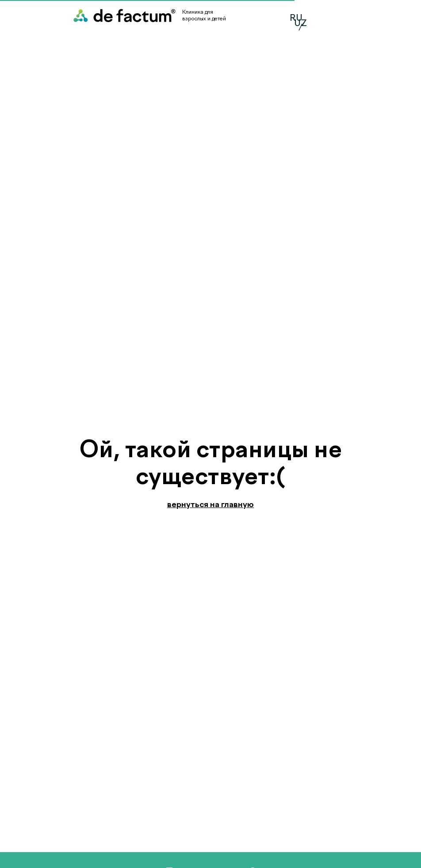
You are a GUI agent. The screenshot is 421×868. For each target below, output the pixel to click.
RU (296, 18)
